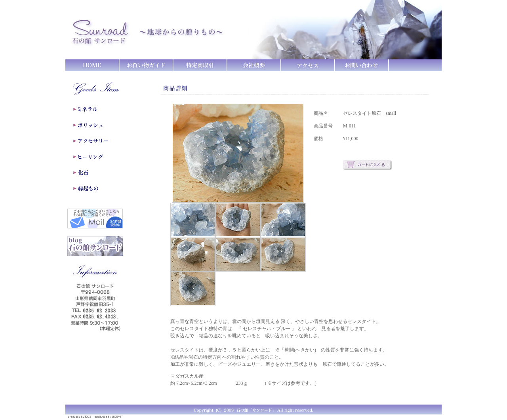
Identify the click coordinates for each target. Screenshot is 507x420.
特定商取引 (200, 65)
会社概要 (254, 65)
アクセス (308, 65)
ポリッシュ (100, 125)
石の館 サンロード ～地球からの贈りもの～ (154, 30)
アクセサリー (100, 141)
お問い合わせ (362, 65)
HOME (92, 65)
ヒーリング (100, 157)
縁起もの (100, 188)
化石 (100, 173)
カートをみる (415, 65)
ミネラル (100, 109)
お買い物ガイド (146, 65)
